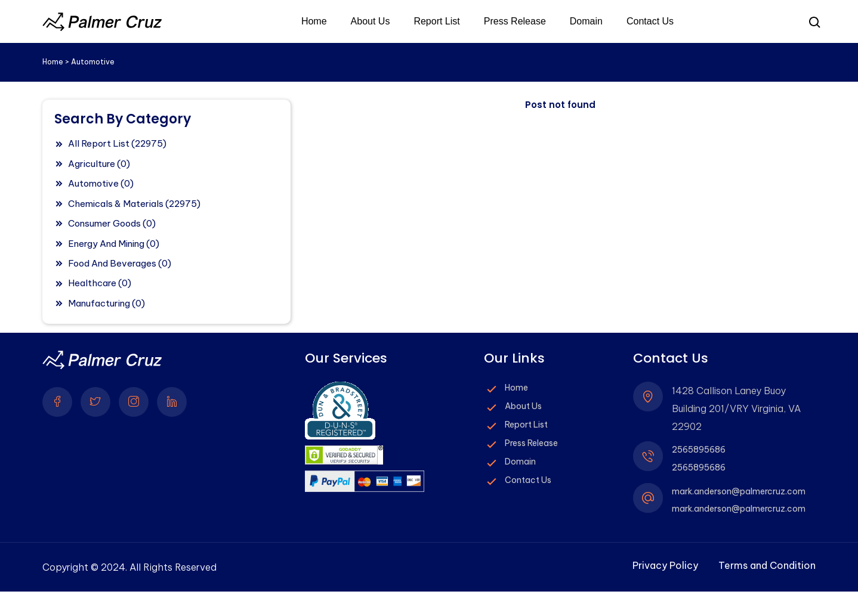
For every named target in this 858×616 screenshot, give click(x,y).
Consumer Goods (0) (112, 223)
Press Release (515, 21)
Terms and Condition (767, 566)
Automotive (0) (101, 183)
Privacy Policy (665, 566)
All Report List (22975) (117, 143)
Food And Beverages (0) (120, 263)
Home (314, 21)
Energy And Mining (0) (114, 244)
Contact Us (650, 21)
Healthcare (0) (100, 283)
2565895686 (699, 450)
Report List (436, 21)
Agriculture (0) (99, 164)
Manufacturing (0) (107, 303)
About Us (371, 21)
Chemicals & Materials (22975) (134, 204)
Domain (586, 21)
